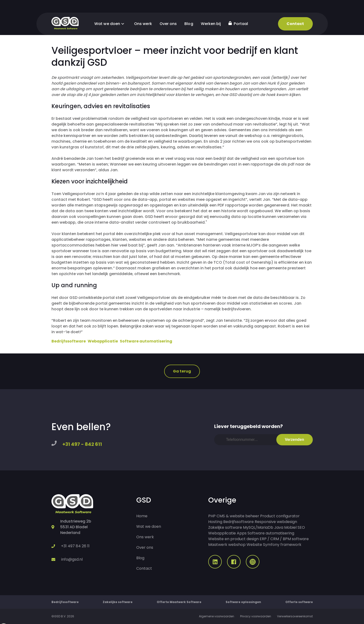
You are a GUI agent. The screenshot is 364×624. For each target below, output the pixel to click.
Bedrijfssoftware (69, 341)
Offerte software (299, 602)
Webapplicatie (103, 341)
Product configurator (280, 516)
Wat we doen (110, 24)
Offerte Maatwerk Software (179, 602)
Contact (295, 24)
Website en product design (233, 539)
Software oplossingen (243, 602)
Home (142, 516)
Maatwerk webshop (227, 545)
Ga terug (182, 371)
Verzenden (295, 440)
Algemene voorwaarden (217, 616)
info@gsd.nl (72, 559)
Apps (242, 533)
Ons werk (143, 24)
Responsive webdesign (276, 522)
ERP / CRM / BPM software (284, 539)
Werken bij (211, 24)
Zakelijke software (225, 527)
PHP (212, 516)
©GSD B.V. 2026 (63, 616)
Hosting (215, 522)
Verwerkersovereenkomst (295, 616)
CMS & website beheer (238, 516)
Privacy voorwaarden (256, 616)
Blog (189, 24)
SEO (301, 527)
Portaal (238, 24)
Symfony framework (282, 545)
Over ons (168, 24)
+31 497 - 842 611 (82, 444)
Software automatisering (146, 341)
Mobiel (290, 527)
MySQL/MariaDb (258, 527)
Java (279, 527)
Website (254, 545)
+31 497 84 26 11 (75, 546)
